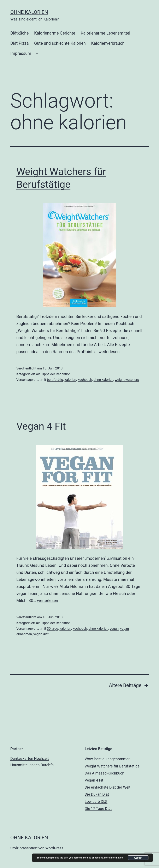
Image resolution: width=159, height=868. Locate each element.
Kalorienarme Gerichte (55, 33)
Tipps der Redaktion (56, 374)
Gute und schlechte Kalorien (60, 43)
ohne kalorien (104, 380)
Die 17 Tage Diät (98, 809)
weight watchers (127, 380)
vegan (114, 629)
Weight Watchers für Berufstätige (112, 766)
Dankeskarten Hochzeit (30, 758)
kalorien (70, 380)
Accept (138, 858)
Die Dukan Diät (97, 794)
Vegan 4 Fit (41, 426)
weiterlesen (109, 352)
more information (113, 858)
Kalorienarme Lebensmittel (105, 33)
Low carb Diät (96, 801)
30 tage (52, 629)
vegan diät (41, 634)
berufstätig (55, 380)
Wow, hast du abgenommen (108, 759)
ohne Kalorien (29, 12)
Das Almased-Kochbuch (104, 773)
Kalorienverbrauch (108, 43)
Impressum (21, 53)
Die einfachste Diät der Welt (108, 787)
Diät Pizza (20, 43)
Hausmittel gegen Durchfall (33, 765)
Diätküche (20, 33)
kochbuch (85, 380)
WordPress (54, 848)
